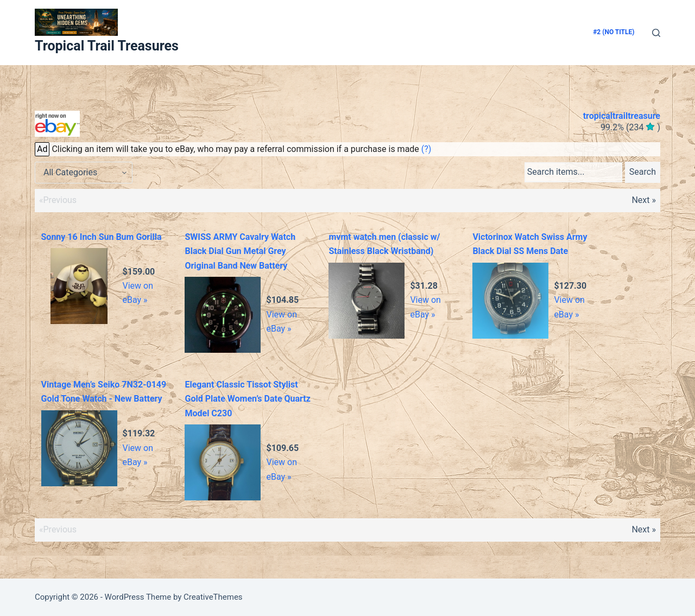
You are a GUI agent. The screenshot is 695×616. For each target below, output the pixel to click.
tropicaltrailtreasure (622, 116)
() (630, 127)
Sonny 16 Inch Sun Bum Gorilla (102, 237)
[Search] (656, 33)
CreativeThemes (213, 597)
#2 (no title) (614, 32)
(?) (427, 149)
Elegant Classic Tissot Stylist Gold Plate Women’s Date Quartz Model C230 (247, 399)
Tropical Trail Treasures (107, 46)
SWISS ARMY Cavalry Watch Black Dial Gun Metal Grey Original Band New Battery (240, 251)
